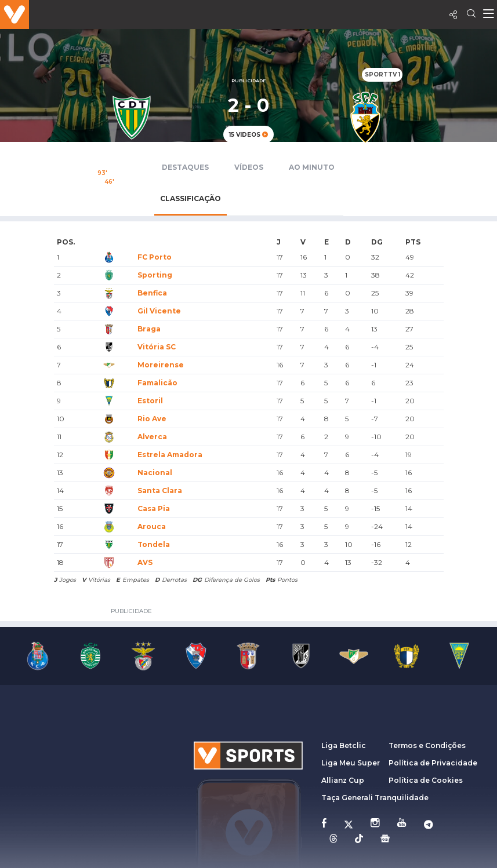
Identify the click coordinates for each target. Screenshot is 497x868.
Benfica (152, 293)
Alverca (152, 437)
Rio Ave (152, 419)
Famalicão (157, 383)
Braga (149, 329)
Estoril (150, 401)
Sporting (155, 275)
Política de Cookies (426, 780)
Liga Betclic (344, 745)
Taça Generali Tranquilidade (375, 798)
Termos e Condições (427, 745)
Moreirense (161, 365)
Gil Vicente (159, 311)
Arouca (152, 526)
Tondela (154, 544)
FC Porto (155, 257)
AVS (145, 562)
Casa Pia (154, 508)
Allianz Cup (343, 780)
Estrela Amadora (170, 455)
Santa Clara (160, 490)
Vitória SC (157, 347)
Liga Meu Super (351, 763)
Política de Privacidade (433, 763)
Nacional (155, 473)
